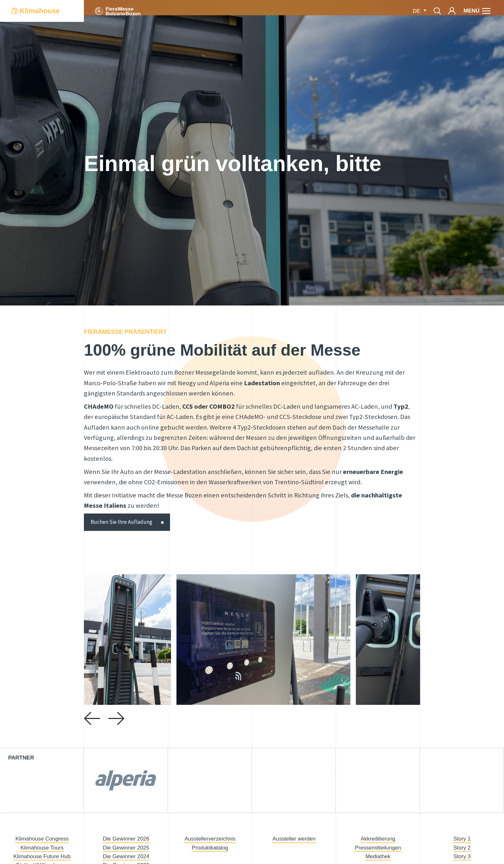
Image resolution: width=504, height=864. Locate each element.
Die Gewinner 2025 (126, 848)
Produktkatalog (210, 848)
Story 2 (462, 848)
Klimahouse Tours (42, 848)
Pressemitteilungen (378, 848)
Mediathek (378, 856)
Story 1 (462, 839)
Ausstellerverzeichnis (210, 839)
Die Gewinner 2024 (126, 856)
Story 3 (462, 856)
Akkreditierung (378, 839)
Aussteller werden (294, 839)
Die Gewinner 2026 (126, 839)
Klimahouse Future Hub (42, 856)
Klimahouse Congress (42, 839)
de (417, 11)
